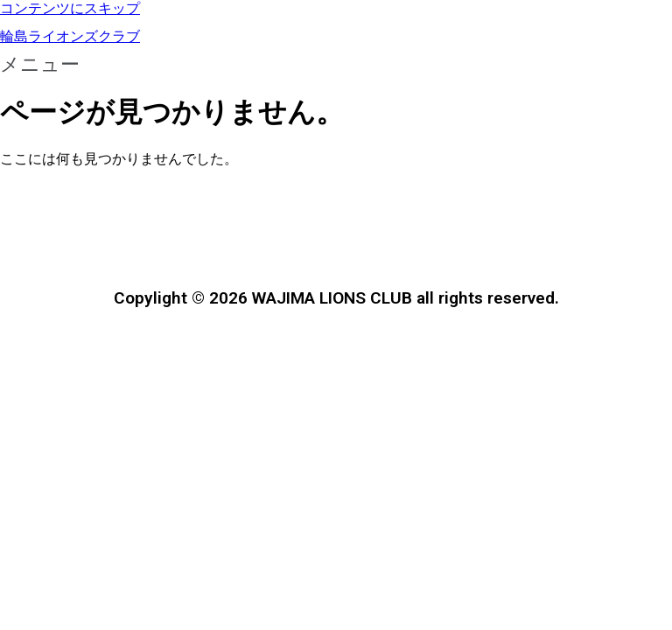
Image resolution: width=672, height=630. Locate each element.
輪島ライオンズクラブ (70, 36)
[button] (336, 65)
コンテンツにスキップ (70, 8)
